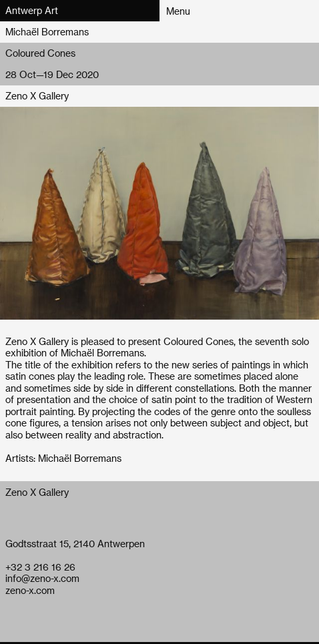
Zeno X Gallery (37, 96)
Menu (178, 11)
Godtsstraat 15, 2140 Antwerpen (75, 544)
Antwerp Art (32, 10)
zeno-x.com (30, 590)
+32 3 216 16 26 (40, 567)
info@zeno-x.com (42, 578)
